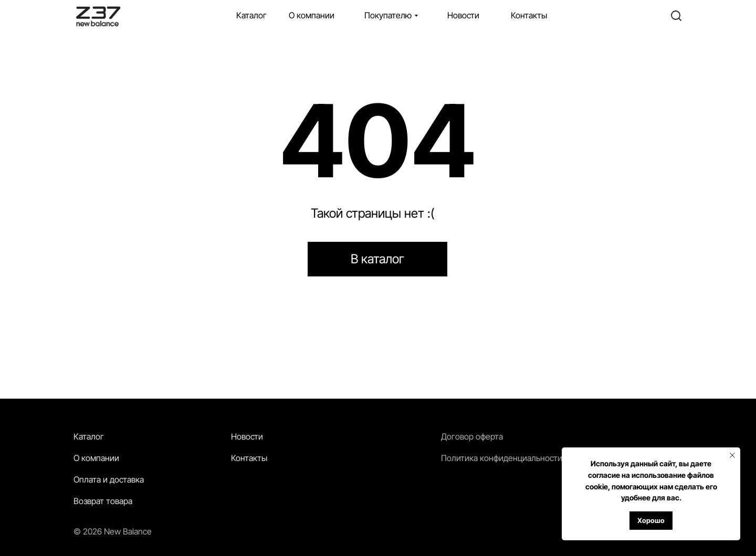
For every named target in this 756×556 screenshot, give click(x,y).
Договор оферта (472, 436)
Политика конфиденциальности (502, 458)
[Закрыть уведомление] (732, 455)
